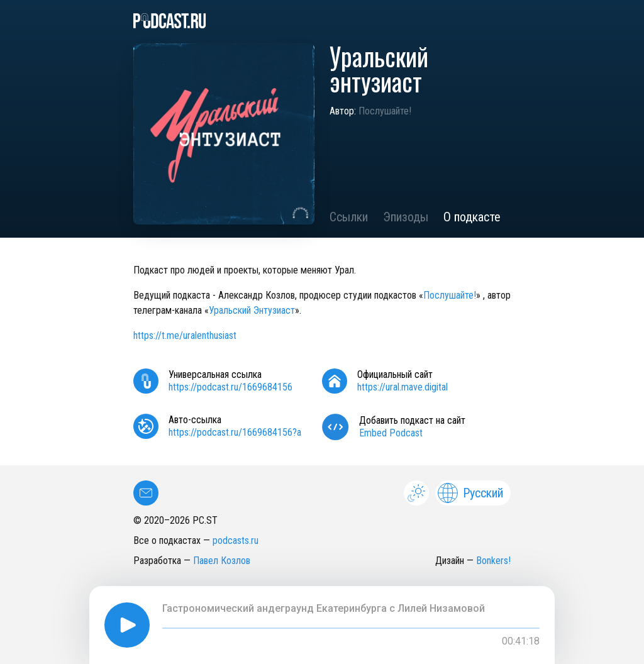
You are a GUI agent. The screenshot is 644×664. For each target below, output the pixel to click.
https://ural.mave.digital (402, 387)
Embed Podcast (391, 433)
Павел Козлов (222, 561)
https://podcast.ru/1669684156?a (235, 432)
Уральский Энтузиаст (252, 310)
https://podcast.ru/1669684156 (230, 387)
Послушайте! (385, 111)
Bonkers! (493, 561)
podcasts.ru (236, 540)
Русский (470, 493)
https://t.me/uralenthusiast (185, 335)
